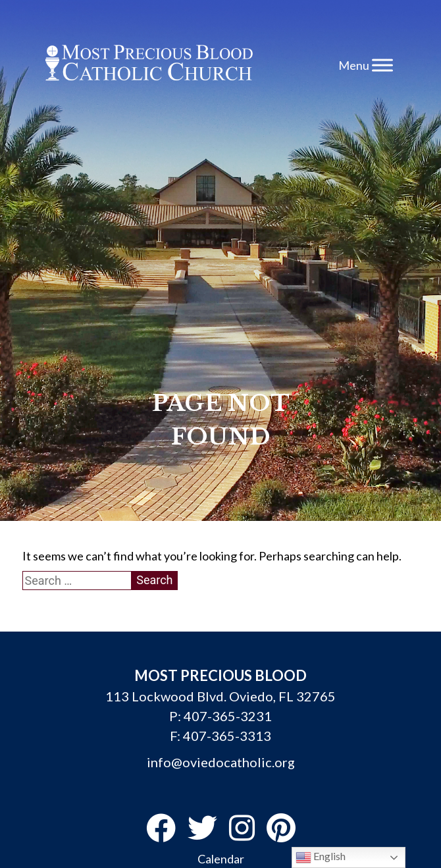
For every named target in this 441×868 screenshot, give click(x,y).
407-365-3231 (228, 716)
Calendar (221, 859)
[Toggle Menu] (382, 65)
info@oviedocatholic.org (221, 762)
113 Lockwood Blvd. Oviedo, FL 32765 (220, 696)
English (321, 857)
